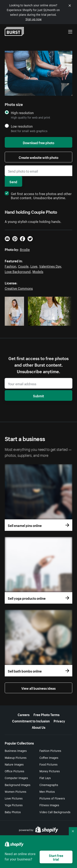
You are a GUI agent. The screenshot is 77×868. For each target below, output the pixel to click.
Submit (38, 395)
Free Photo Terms (47, 714)
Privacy (59, 721)
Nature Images (14, 764)
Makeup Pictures (16, 757)
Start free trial (56, 857)
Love (34, 266)
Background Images (18, 785)
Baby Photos (13, 812)
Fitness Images (49, 805)
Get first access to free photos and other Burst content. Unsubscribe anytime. (38, 195)
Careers (24, 714)
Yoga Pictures (14, 805)
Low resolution (22, 126)
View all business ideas (38, 688)
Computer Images (16, 778)
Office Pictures (14, 771)
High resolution (22, 113)
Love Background (18, 271)
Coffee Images (49, 757)
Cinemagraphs (49, 785)
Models (38, 271)
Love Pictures (14, 798)
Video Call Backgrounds (55, 812)
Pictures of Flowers (52, 798)
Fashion (10, 266)
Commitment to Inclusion (31, 721)
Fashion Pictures (50, 750)
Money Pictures (50, 771)
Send (13, 181)
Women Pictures (16, 791)
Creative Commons (19, 288)
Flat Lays (45, 778)
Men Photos (47, 791)
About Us (39, 727)
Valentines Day (50, 266)
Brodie (25, 249)
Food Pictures (48, 764)
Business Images (16, 750)
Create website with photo (38, 157)
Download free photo (38, 142)
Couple (23, 266)
